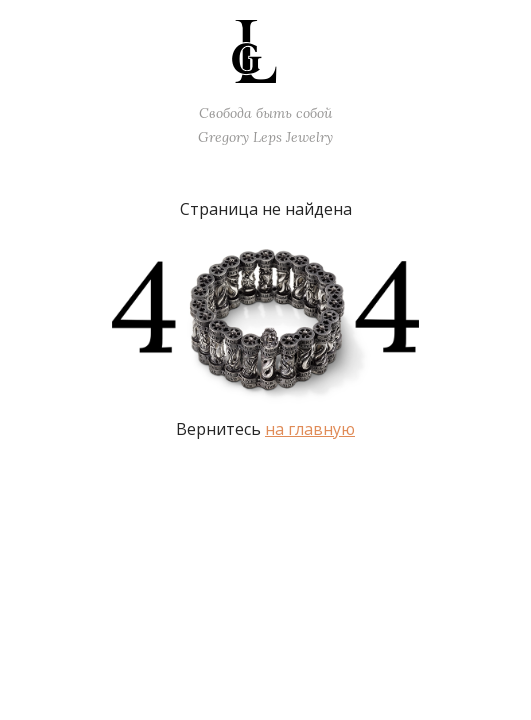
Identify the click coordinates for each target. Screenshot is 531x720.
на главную (310, 429)
